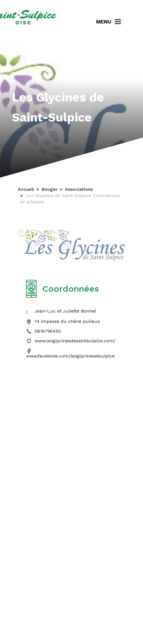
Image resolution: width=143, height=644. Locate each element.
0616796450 (48, 331)
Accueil (26, 189)
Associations (79, 189)
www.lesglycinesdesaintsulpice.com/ (75, 341)
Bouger (49, 189)
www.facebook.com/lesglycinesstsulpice (70, 356)
